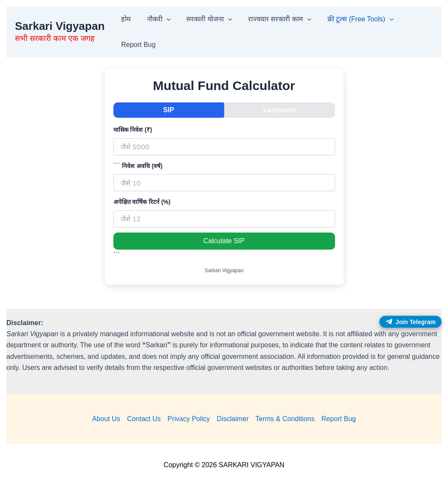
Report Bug (137, 45)
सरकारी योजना (204, 19)
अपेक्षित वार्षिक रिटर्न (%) (142, 202)
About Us (106, 419)
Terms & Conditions (285, 419)
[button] (163, 19)
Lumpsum (279, 110)
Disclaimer (233, 419)
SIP (169, 110)
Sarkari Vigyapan (60, 26)
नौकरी (156, 19)
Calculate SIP (224, 241)
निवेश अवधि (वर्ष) (142, 166)
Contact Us (144, 419)
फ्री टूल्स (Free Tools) (350, 19)
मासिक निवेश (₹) (133, 130)
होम (125, 19)
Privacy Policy (189, 419)
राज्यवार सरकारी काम (272, 19)
